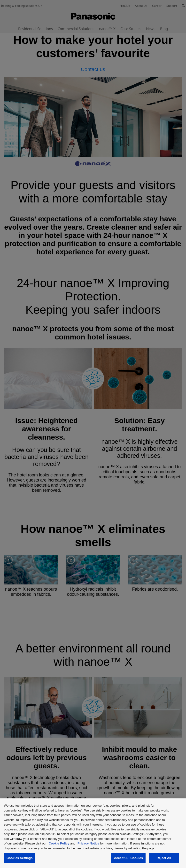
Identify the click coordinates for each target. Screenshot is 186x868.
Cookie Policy (59, 843)
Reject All (164, 858)
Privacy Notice (88, 843)
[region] (93, 833)
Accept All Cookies (128, 858)
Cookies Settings (20, 858)
